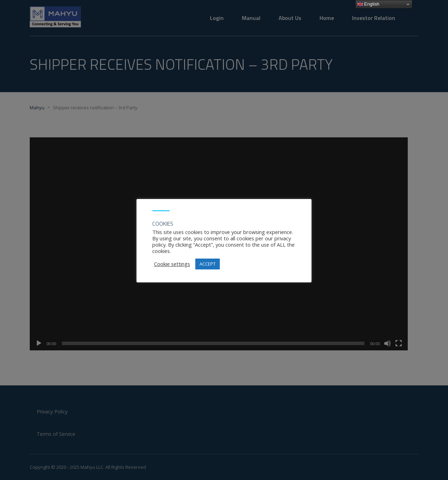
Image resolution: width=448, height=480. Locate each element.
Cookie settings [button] (172, 264)
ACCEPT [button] (208, 264)
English (368, 4)
